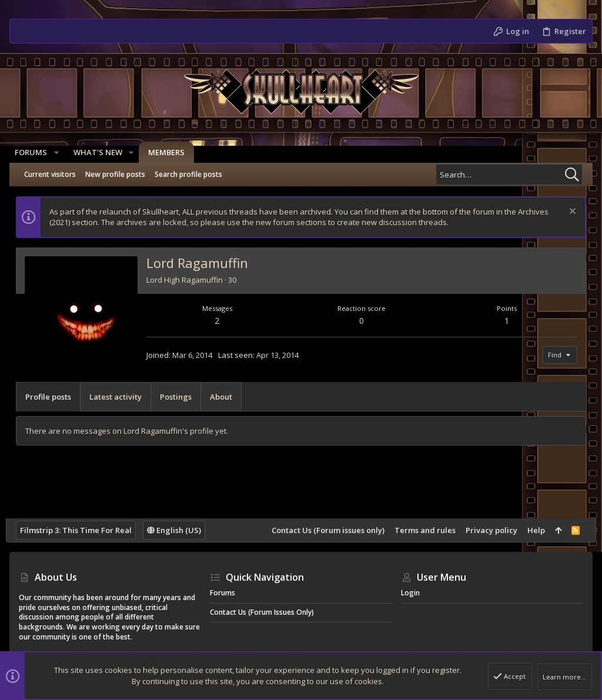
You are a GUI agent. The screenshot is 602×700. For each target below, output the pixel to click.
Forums (223, 593)
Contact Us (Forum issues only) (324, 530)
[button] (60, 153)
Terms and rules (421, 530)
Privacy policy (487, 530)
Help (532, 530)
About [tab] (225, 397)
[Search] (509, 175)
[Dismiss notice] (568, 212)
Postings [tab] (179, 397)
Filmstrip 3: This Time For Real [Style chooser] (79, 530)
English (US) (178, 530)
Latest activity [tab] (119, 397)
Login (410, 593)
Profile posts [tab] (52, 397)
